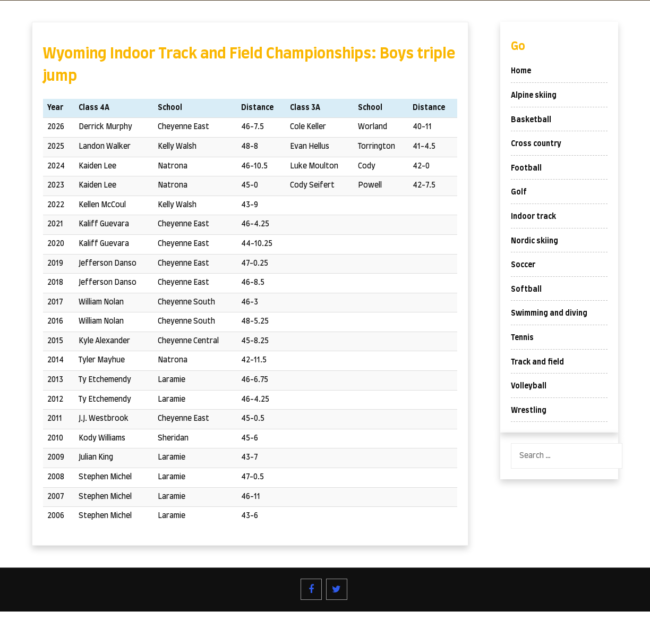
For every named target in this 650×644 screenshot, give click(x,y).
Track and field (537, 362)
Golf (519, 192)
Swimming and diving (549, 313)
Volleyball (529, 386)
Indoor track (533, 217)
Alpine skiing (534, 96)
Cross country (536, 144)
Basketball (531, 120)
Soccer (523, 265)
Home (521, 71)
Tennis (522, 338)
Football (526, 168)
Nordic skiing (534, 241)
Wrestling (529, 411)
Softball (526, 290)
